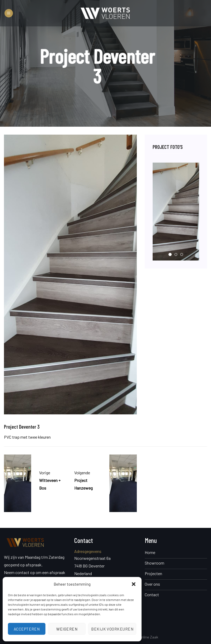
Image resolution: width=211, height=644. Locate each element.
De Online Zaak (146, 637)
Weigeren (67, 629)
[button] (134, 584)
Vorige (45, 473)
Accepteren (27, 629)
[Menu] (9, 13)
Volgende (82, 473)
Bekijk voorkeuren (112, 629)
